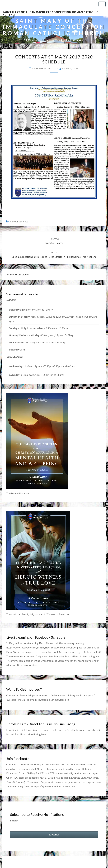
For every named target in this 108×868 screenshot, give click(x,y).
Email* (28, 824)
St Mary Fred (71, 69)
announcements (19, 221)
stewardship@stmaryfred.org (53, 700)
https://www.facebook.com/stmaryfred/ (28, 647)
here (44, 734)
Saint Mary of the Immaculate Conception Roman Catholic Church (50, 13)
